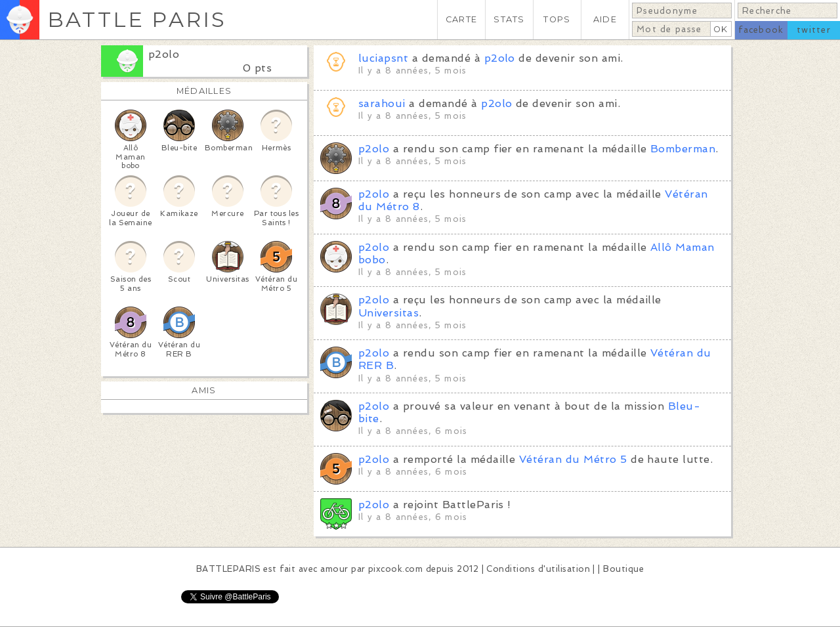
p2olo (164, 54)
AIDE (605, 19)
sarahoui (382, 103)
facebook (761, 30)
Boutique (623, 569)
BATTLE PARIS (137, 19)
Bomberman (683, 149)
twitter (814, 30)
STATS (509, 19)
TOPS (557, 19)
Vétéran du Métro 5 (573, 459)
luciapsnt (383, 58)
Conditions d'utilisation (538, 569)
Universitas (388, 313)
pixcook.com (395, 569)
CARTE (461, 19)
